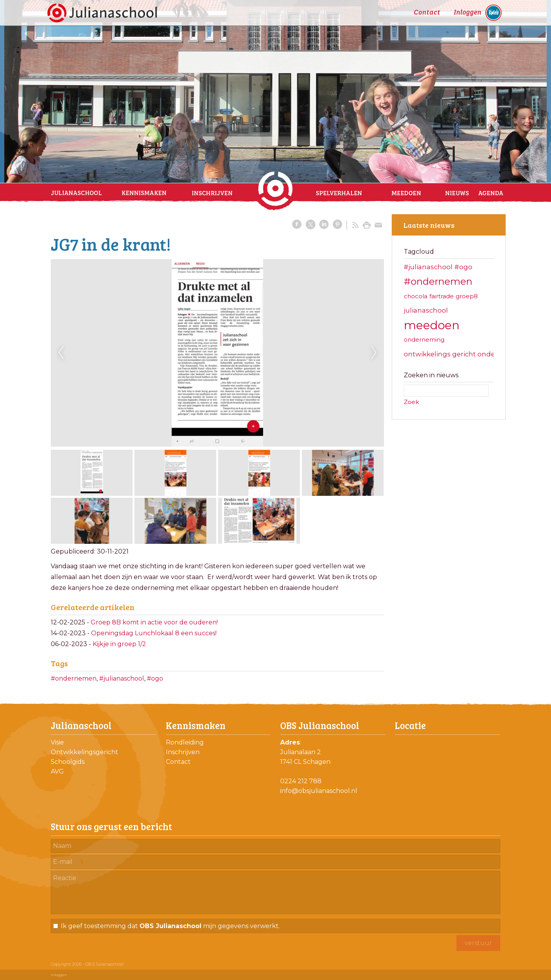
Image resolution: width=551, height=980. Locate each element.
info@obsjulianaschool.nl (319, 791)
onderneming (424, 340)
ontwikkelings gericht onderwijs (457, 354)
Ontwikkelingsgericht (84, 752)
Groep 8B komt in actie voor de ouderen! (154, 622)
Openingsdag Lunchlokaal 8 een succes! (154, 633)
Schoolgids (68, 762)
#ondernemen (74, 678)
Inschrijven (183, 752)
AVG (57, 771)
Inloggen (59, 975)
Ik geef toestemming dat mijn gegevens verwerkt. (170, 926)
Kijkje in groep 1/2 (119, 644)
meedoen (432, 325)
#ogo (155, 678)
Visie (57, 742)
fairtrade (442, 296)
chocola (416, 296)
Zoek (411, 402)
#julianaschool (122, 678)
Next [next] (374, 353)
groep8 (467, 296)
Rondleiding (185, 742)
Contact (178, 762)
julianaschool (426, 310)
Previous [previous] (61, 353)
